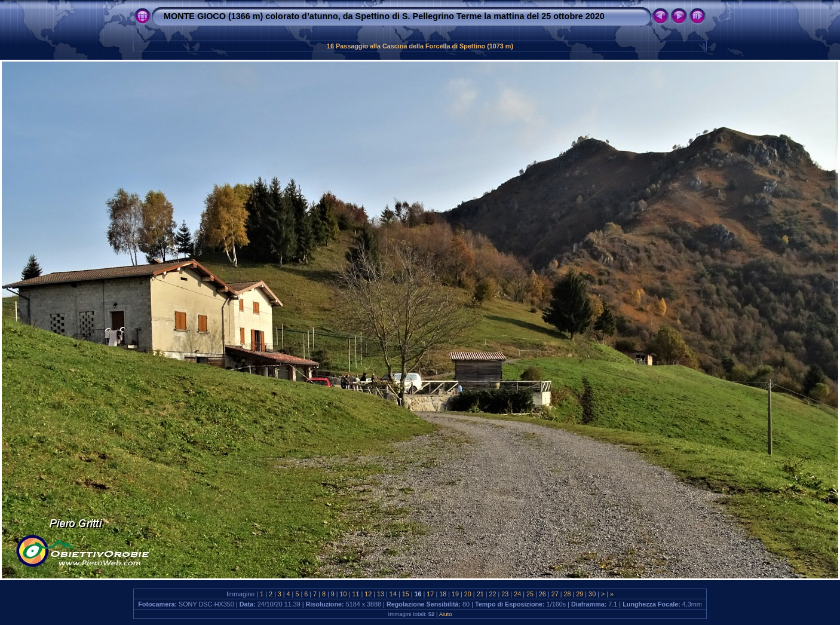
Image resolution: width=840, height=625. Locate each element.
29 (580, 594)
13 (381, 594)
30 (592, 594)
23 (505, 594)
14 (393, 594)
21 (480, 594)
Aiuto (446, 614)
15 (406, 594)
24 (517, 594)
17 (430, 594)
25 (530, 594)
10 (344, 594)
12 (368, 594)
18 (443, 594)
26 (542, 594)
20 (468, 594)
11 (355, 594)
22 (493, 594)
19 (455, 594)
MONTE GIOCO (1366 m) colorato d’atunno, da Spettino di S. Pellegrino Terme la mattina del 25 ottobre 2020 (384, 16)
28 (567, 594)
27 (555, 594)
